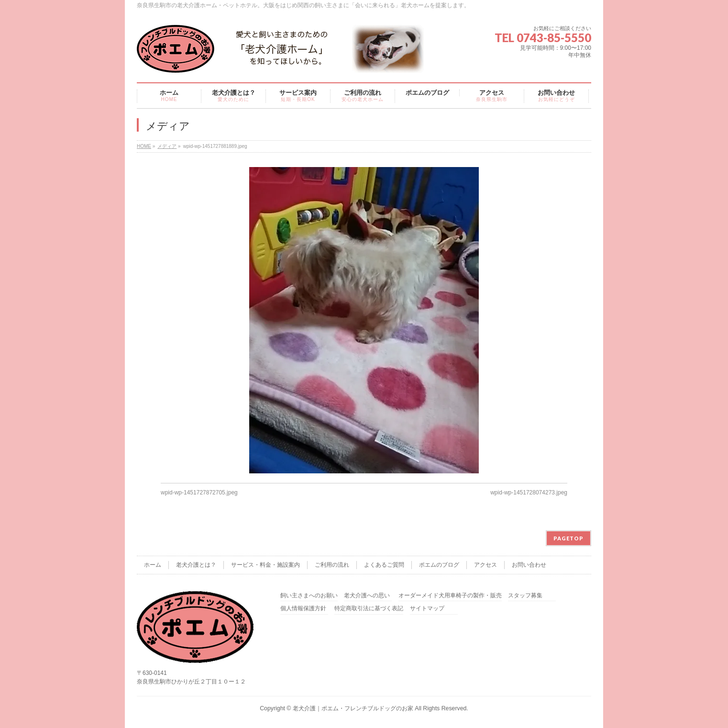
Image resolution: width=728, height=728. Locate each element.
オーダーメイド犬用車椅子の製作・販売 (450, 596)
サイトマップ (427, 609)
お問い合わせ (529, 565)
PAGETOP (568, 538)
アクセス (485, 565)
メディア (167, 146)
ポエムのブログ (439, 565)
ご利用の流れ (332, 565)
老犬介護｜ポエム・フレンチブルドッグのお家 (353, 708)
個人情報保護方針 (303, 609)
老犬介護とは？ (196, 565)
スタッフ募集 (525, 596)
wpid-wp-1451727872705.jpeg (199, 493)
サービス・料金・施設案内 (265, 565)
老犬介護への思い (367, 596)
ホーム (153, 565)
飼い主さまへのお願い (309, 596)
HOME (144, 146)
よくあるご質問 (384, 565)
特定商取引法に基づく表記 (369, 609)
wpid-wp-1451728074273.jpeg (529, 493)
